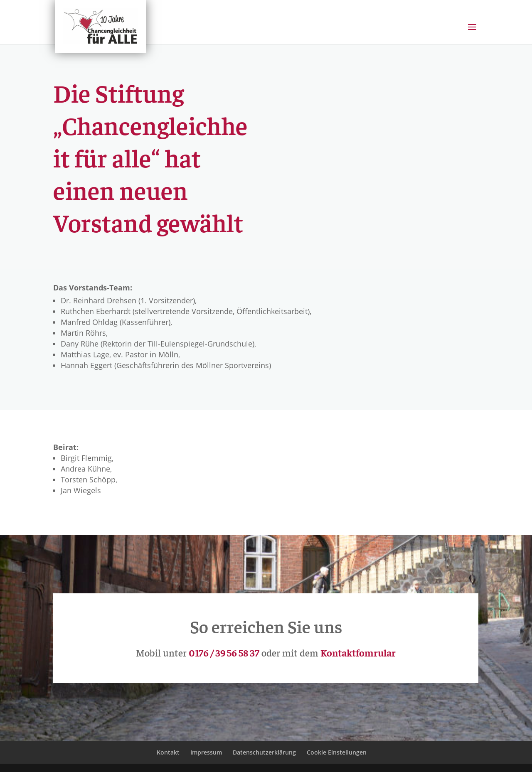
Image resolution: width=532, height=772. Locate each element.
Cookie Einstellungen (337, 752)
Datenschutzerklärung (264, 752)
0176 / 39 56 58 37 (224, 652)
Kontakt (168, 752)
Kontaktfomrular (358, 652)
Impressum (206, 752)
